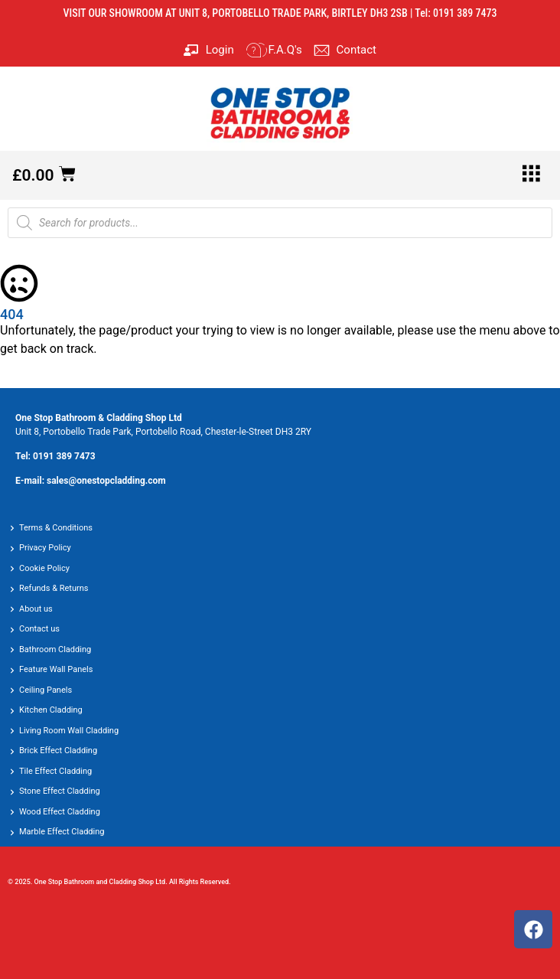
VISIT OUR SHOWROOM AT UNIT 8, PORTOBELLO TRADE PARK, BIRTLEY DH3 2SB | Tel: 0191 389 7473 (280, 13)
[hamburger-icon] (531, 175)
